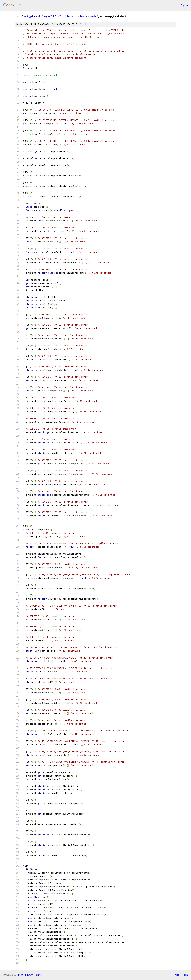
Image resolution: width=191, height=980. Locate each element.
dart (18, 16)
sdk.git (28, 16)
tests (83, 16)
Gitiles (20, 975)
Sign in (184, 5)
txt (177, 975)
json (185, 975)
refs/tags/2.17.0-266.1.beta (55, 16)
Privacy (29, 975)
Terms (38, 975)
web (93, 16)
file (82, 24)
